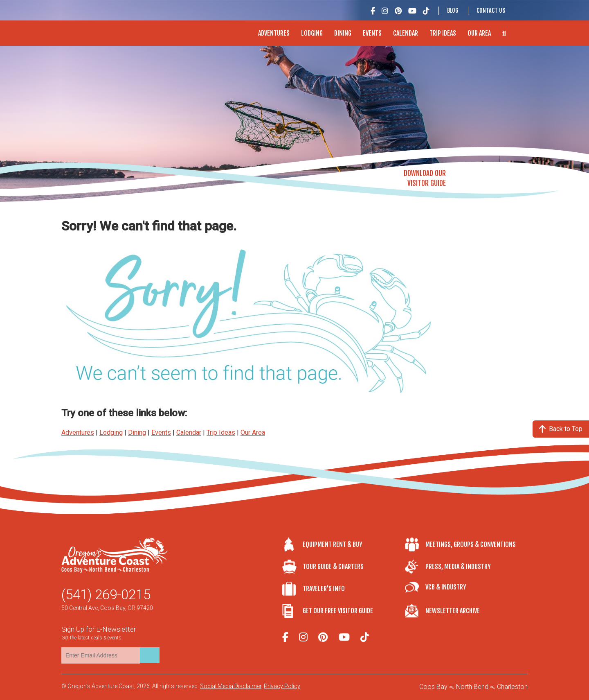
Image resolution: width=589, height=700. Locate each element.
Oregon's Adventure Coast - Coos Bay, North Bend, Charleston (114, 29)
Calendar (406, 33)
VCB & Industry (446, 587)
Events (372, 33)
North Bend (472, 687)
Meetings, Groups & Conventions (471, 544)
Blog (453, 10)
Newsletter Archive (453, 611)
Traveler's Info (324, 589)
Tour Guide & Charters (333, 567)
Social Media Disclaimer (231, 686)
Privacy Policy (282, 686)
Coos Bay (433, 687)
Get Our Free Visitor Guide (338, 611)
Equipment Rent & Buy (333, 544)
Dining (343, 33)
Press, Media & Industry (458, 567)
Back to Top (561, 429)
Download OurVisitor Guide (425, 178)
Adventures (274, 33)
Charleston (512, 687)
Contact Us (491, 10)
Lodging (312, 33)
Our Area (479, 33)
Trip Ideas (443, 33)
